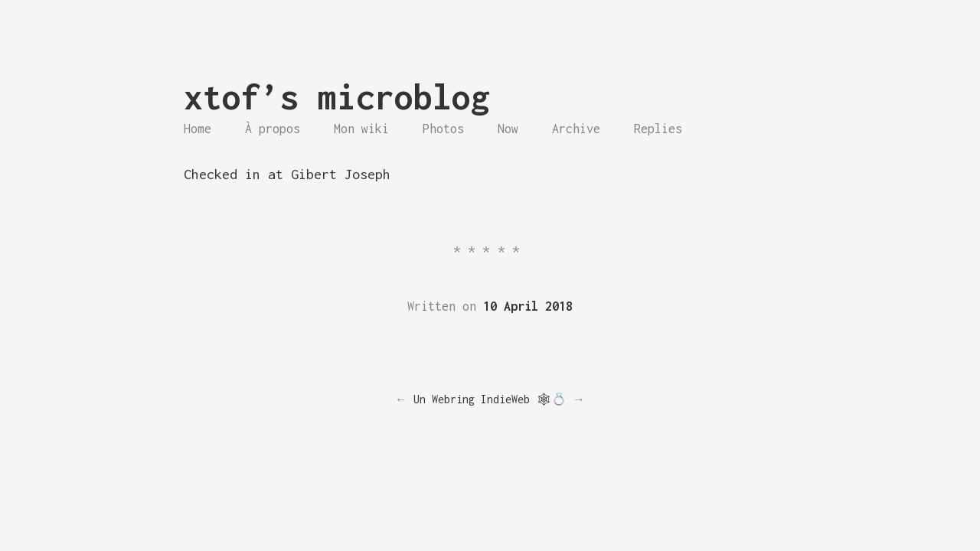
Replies (658, 129)
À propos (273, 129)
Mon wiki (361, 129)
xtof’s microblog (337, 97)
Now (508, 129)
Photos (443, 129)
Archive (576, 129)
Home (198, 129)
